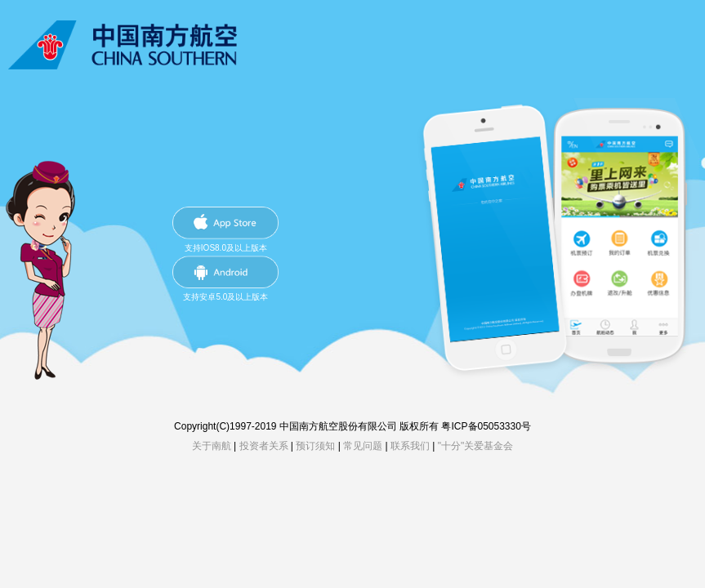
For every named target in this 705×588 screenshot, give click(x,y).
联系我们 (410, 446)
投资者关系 (264, 446)
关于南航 (212, 446)
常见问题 (363, 446)
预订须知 (315, 446)
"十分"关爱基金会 (476, 446)
